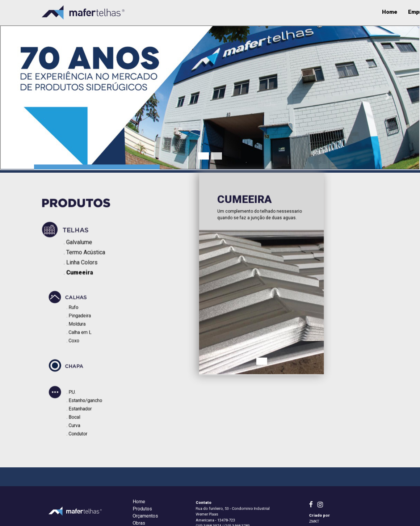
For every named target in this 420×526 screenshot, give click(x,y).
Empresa (194, 12)
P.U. (76, 395)
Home (164, 12)
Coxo (78, 336)
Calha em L (83, 329)
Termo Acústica (88, 253)
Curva (78, 421)
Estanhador (83, 408)
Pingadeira (82, 316)
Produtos (228, 12)
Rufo (77, 310)
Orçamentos (331, 12)
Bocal (78, 414)
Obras (259, 12)
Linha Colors (84, 263)
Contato (369, 12)
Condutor (81, 427)
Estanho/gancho (87, 401)
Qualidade (291, 12)
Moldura (80, 323)
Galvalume (82, 244)
